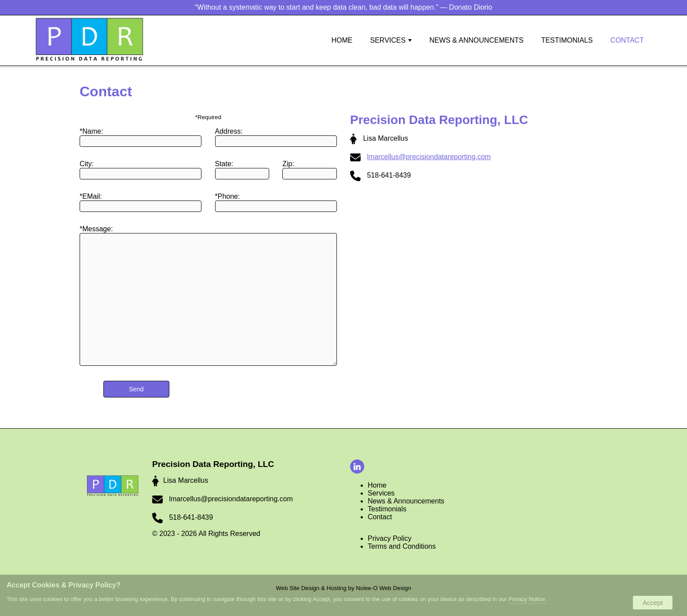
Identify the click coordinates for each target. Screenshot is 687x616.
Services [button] (391, 40)
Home (377, 485)
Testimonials (567, 40)
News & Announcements (476, 40)
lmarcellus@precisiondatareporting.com (429, 157)
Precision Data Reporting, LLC (213, 464)
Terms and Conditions (402, 546)
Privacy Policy (390, 538)
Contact (627, 40)
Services (381, 493)
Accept (653, 603)
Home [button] (342, 40)
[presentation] (358, 467)
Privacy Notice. (528, 599)
